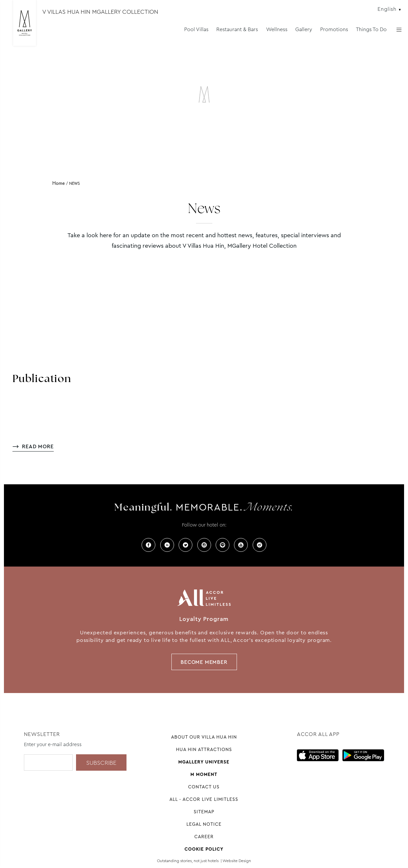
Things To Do (371, 29)
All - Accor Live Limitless (204, 799)
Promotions (334, 29)
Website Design (237, 861)
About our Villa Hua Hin (204, 737)
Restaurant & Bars (237, 29)
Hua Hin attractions (204, 749)
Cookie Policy (204, 849)
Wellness (277, 29)
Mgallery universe (204, 762)
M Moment (204, 774)
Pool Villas (196, 29)
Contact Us (204, 787)
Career (204, 837)
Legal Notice (204, 824)
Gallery (304, 29)
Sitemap (204, 812)
